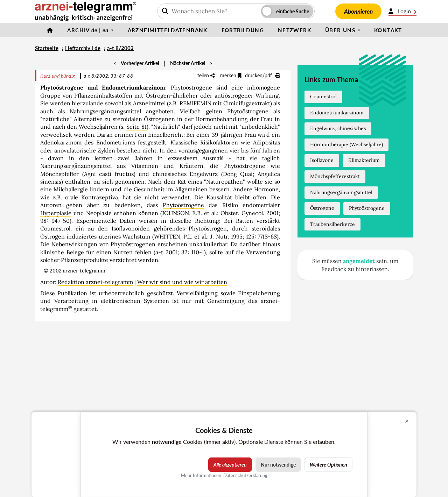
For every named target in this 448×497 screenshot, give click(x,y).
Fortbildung (243, 30)
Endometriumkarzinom (134, 87)
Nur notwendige (278, 465)
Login (402, 11)
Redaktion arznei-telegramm (95, 282)
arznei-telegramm (84, 271)
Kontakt (388, 30)
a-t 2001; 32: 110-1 (180, 252)
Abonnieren (358, 11)
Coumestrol (55, 228)
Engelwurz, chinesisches (338, 128)
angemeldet (359, 261)
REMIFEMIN (195, 103)
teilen (206, 75)
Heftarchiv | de (83, 48)
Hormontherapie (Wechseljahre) (346, 144)
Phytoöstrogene (62, 87)
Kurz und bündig (58, 76)
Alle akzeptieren (230, 465)
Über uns (340, 30)
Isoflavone (322, 160)
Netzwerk (295, 30)
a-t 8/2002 (120, 48)
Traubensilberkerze (332, 224)
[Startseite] (50, 30)
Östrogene (322, 208)
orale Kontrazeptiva (92, 197)
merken (231, 75)
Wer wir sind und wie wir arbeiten (182, 282)
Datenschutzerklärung (245, 475)
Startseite (47, 48)
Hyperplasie (56, 213)
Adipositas (267, 142)
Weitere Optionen (328, 465)
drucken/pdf (262, 75)
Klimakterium (364, 160)
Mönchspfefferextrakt (335, 176)
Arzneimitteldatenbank (168, 30)
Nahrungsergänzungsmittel (105, 111)
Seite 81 (136, 127)
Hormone (266, 189)
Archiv (88, 30)
